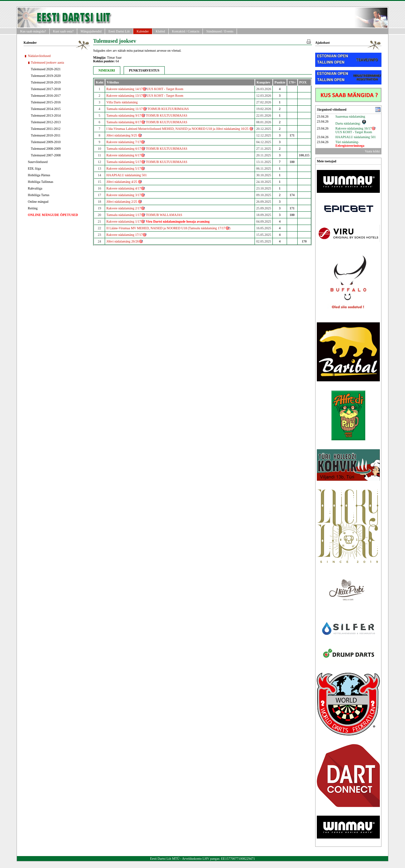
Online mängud (38, 202)
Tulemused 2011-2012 (46, 129)
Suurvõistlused (38, 162)
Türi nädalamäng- (350, 144)
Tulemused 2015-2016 (46, 102)
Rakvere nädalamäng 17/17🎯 (126, 235)
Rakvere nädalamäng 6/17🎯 (126, 155)
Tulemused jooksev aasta (47, 62)
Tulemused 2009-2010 (46, 142)
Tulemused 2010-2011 (46, 135)
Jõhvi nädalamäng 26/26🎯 (125, 241)
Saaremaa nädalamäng (350, 116)
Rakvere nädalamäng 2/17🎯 (126, 208)
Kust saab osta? (63, 31)
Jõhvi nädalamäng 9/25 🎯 (124, 135)
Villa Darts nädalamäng (122, 102)
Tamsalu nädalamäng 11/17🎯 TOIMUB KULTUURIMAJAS (148, 109)
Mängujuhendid (91, 31)
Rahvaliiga (35, 188)
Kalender (143, 31)
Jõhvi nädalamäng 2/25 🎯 (124, 202)
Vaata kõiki (372, 151)
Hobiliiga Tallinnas (41, 182)
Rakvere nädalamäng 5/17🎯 (126, 168)
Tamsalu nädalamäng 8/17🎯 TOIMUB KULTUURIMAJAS (147, 122)
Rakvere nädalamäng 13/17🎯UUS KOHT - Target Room (145, 96)
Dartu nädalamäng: (351, 123)
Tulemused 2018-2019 (46, 82)
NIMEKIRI (107, 70)
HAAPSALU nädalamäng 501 (127, 175)
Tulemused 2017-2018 (46, 89)
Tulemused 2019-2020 (46, 76)
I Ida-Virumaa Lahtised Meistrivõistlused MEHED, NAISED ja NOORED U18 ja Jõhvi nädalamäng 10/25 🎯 (180, 129)
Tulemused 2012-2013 (46, 122)
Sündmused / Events (220, 31)
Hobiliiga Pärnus (39, 175)
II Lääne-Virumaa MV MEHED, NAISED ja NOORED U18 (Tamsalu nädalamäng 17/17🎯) (168, 228)
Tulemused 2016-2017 (46, 96)
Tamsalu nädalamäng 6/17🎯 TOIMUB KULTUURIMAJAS (147, 149)
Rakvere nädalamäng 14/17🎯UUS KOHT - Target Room (145, 89)
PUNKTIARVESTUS (144, 70)
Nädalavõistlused (39, 56)
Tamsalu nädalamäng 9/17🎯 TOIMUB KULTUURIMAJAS (147, 115)
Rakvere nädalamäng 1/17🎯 (158, 221)
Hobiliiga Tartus (39, 195)
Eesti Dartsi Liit (119, 31)
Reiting (33, 208)
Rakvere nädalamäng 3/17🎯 (126, 195)
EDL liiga (34, 168)
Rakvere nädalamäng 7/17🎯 (126, 142)
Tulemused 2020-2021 (46, 69)
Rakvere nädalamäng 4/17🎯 (126, 188)
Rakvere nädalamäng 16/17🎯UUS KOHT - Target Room (355, 130)
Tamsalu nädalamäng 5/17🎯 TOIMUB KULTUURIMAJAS (147, 162)
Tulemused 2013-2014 (46, 115)
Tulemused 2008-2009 (46, 149)
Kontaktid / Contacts (186, 31)
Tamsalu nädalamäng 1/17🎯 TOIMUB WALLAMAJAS (144, 215)
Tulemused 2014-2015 (46, 109)
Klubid (160, 31)
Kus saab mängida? (33, 31)
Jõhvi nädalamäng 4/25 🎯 (124, 182)
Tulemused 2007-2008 (46, 155)
